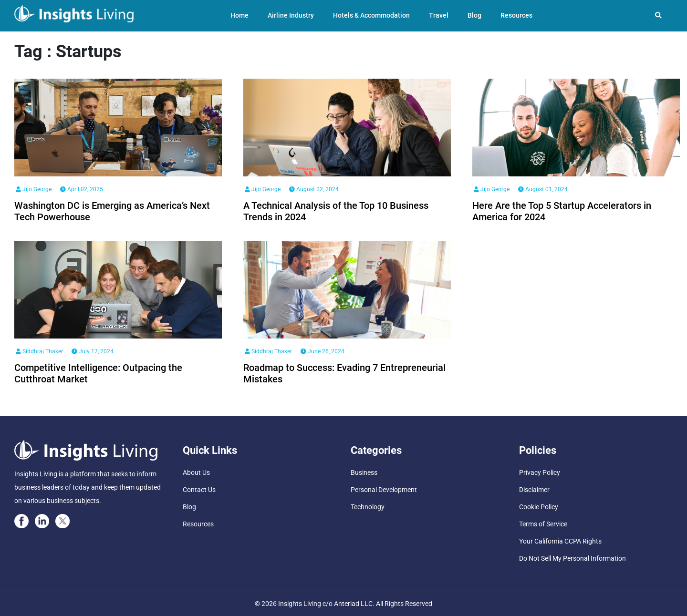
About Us (196, 472)
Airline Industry (291, 15)
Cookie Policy (539, 507)
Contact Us (199, 490)
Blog (474, 15)
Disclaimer (534, 490)
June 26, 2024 (323, 351)
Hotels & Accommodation (371, 15)
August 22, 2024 (314, 189)
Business (364, 472)
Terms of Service (543, 524)
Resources (516, 15)
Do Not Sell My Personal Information (572, 558)
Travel (439, 15)
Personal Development (384, 490)
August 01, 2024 (543, 189)
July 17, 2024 (93, 351)
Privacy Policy (540, 472)
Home (239, 15)
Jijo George (34, 189)
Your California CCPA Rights (560, 541)
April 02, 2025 (82, 189)
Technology (368, 507)
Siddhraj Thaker (39, 351)
